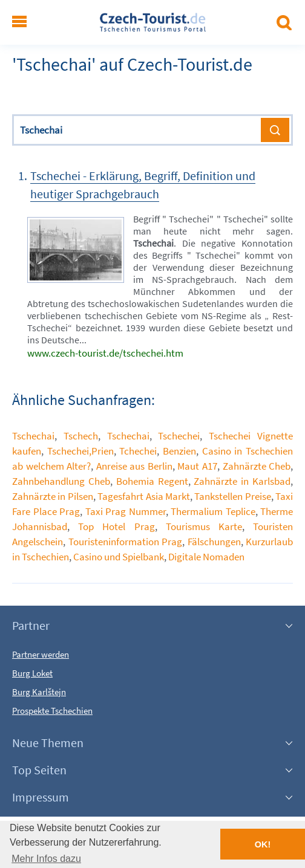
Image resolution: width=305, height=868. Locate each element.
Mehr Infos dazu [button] (46, 859)
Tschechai (33, 436)
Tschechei (179, 436)
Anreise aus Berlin (134, 466)
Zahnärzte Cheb (257, 466)
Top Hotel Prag (116, 526)
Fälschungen (214, 542)
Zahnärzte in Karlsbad (242, 481)
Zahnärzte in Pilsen (53, 496)
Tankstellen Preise (232, 496)
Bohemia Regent (152, 481)
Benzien (179, 451)
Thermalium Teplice (213, 511)
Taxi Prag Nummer (126, 511)
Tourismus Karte (204, 526)
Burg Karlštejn (39, 692)
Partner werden (41, 654)
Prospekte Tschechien (52, 711)
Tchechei (138, 451)
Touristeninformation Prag (126, 542)
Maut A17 (197, 466)
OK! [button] (263, 844)
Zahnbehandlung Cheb (61, 481)
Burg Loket (32, 673)
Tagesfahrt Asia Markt (144, 496)
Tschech (81, 436)
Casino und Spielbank (119, 557)
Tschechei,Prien (80, 451)
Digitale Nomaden (206, 557)
